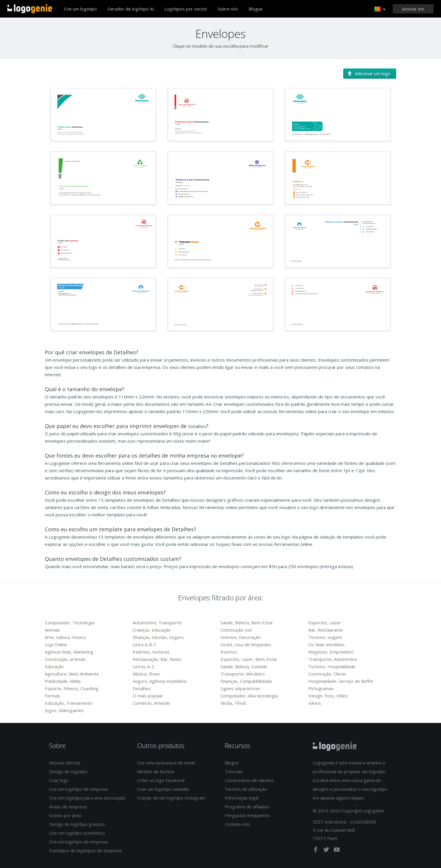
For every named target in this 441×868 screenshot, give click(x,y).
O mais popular (148, 696)
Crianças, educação (152, 630)
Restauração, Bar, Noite (157, 659)
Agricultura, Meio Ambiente (72, 674)
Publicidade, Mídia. (63, 681)
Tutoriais (234, 771)
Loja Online (56, 644)
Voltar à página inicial (30, 9)
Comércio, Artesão (151, 703)
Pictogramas (321, 688)
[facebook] (316, 851)
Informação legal (242, 798)
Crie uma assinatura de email (166, 763)
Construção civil (236, 630)
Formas (52, 696)
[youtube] (337, 851)
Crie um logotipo (80, 9)
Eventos (229, 652)
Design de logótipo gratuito (77, 824)
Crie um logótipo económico (77, 833)
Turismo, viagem (325, 637)
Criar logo (59, 780)
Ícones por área (65, 815)
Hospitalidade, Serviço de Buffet (341, 681)
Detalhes (142, 688)
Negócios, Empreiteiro (331, 652)
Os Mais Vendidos (327, 644)
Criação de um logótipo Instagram (171, 798)
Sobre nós (228, 9)
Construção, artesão (65, 659)
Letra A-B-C (145, 644)
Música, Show (146, 674)
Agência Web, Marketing (69, 652)
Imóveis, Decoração (241, 637)
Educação (54, 666)
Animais (52, 630)
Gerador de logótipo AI (131, 9)
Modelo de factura (155, 771)
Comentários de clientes (249, 780)
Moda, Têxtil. (234, 703)
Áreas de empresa (68, 807)
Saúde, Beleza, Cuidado (244, 666)
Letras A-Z (143, 666)
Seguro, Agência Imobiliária (160, 681)
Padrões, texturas (151, 652)
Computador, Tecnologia (70, 623)
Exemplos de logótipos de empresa (85, 850)
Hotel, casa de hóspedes (246, 644)
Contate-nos (237, 824)
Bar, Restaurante (326, 630)
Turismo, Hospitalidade (332, 666)
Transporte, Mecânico (243, 674)
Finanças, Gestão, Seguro (158, 637)
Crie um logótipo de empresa (79, 789)
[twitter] (327, 851)
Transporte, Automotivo (333, 659)
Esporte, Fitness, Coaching (72, 688)
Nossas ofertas (65, 763)
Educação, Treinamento (69, 703)
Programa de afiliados (247, 807)
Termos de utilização (246, 789)
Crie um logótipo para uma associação (87, 798)
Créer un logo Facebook (161, 780)
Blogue (256, 9)
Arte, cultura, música (65, 637)
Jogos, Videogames (64, 710)
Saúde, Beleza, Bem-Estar (247, 623)
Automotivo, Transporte (157, 623)
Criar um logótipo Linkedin (163, 789)
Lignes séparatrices (240, 688)
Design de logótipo (68, 771)
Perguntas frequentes (247, 815)
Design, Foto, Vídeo (328, 696)
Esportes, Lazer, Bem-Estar (249, 659)
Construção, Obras (327, 674)
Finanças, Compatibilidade (246, 681)
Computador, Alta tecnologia (249, 696)
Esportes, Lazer (325, 623)
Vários (315, 703)
